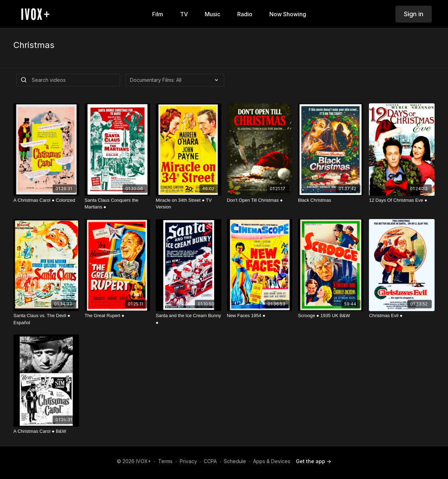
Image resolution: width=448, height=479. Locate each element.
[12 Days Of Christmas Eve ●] (402, 200)
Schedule (235, 461)
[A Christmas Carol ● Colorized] (46, 200)
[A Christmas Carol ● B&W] (46, 431)
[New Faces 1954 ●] (260, 316)
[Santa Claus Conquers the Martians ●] (117, 204)
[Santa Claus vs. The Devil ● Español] (46, 319)
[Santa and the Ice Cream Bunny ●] (188, 319)
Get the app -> (313, 461)
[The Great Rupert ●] (117, 316)
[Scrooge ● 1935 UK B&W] (331, 316)
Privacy (188, 461)
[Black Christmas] (331, 200)
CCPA (210, 461)
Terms (165, 461)
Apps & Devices (272, 461)
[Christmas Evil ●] (402, 316)
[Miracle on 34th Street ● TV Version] (188, 204)
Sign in (414, 14)
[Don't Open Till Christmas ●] (260, 200)
